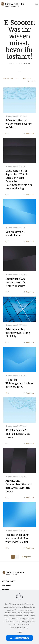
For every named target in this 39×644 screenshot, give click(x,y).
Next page (27, 557)
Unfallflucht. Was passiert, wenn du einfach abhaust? (16, 282)
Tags (17, 78)
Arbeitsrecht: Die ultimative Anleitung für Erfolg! (18, 333)
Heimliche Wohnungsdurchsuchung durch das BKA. (20, 383)
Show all (32, 81)
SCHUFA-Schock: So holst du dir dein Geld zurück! (18, 434)
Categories (8, 78)
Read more (30, 134)
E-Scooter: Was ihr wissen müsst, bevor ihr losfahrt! (19, 124)
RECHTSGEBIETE (9, 581)
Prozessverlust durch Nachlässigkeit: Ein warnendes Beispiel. (17, 538)
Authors (26, 78)
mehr (20, 632)
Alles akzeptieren (19, 638)
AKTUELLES (6, 586)
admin (14, 63)
